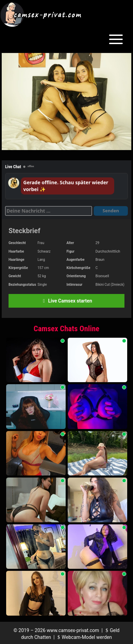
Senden (111, 211)
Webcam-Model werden (84, 637)
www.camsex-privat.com (73, 630)
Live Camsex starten (66, 301)
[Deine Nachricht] (49, 211)
